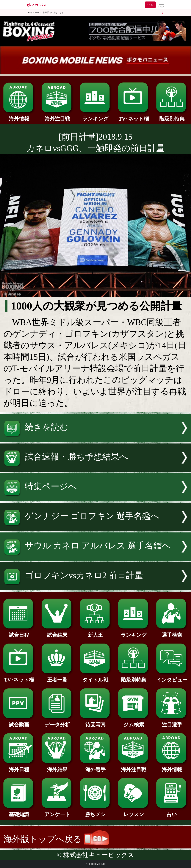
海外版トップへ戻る (56, 839)
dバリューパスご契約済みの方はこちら (46, 13)
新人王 (95, 632)
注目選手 (172, 722)
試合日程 (19, 632)
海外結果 (57, 767)
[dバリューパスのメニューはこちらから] (161, 5)
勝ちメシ (95, 812)
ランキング (95, 116)
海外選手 (95, 767)
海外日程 (19, 767)
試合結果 (57, 632)
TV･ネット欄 (134, 116)
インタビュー (172, 677)
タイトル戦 (95, 677)
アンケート (57, 812)
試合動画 (19, 722)
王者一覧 (57, 677)
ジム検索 (134, 722)
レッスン (134, 812)
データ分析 (57, 722)
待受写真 (95, 722)
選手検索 (172, 632)
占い (172, 812)
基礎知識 (19, 812)
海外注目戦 (57, 116)
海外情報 (19, 116)
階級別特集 (172, 116)
